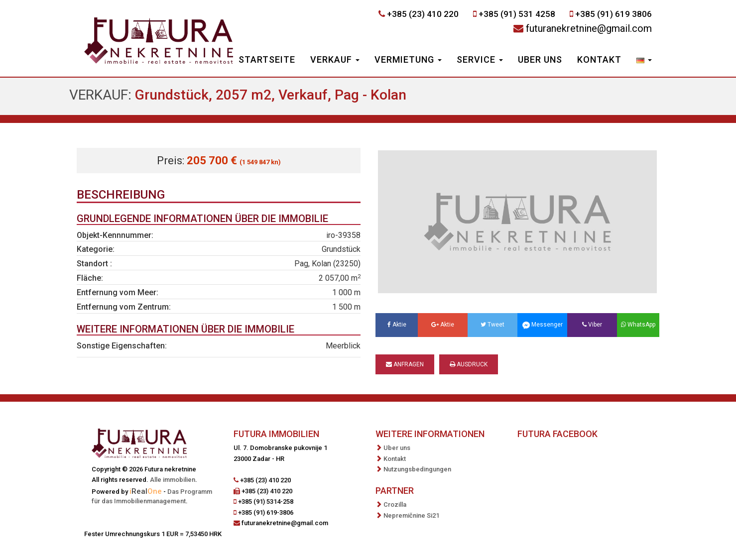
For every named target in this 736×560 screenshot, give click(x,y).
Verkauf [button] (335, 59)
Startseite (267, 59)
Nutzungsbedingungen (417, 469)
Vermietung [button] (408, 59)
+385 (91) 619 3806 (613, 14)
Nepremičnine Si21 (411, 515)
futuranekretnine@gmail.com (589, 28)
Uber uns (540, 59)
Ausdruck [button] (469, 364)
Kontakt (599, 59)
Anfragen (405, 364)
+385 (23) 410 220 (423, 14)
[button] (644, 61)
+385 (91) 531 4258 (517, 14)
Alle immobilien (173, 480)
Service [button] (480, 59)
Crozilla (395, 504)
